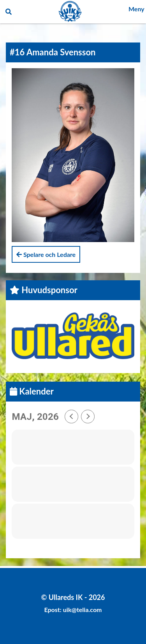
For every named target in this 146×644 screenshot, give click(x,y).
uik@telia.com (83, 609)
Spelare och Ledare (46, 254)
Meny (136, 9)
